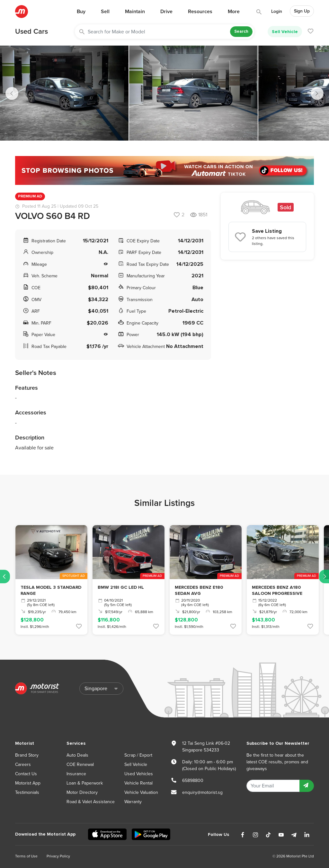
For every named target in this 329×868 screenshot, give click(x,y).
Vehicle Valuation (141, 792)
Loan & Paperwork (85, 783)
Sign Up (302, 11)
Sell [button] (105, 12)
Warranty (133, 802)
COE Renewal (80, 764)
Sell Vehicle (285, 32)
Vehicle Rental (138, 783)
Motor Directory (82, 792)
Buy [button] (81, 12)
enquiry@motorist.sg (202, 792)
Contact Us (26, 774)
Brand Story (27, 755)
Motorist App (28, 783)
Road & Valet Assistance (91, 802)
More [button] (234, 12)
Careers (23, 764)
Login (277, 11)
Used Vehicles (139, 774)
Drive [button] (166, 12)
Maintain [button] (135, 12)
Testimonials (27, 792)
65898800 (193, 781)
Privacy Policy (58, 856)
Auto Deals (77, 755)
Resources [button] (200, 12)
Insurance (76, 774)
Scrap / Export (138, 755)
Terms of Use (26, 856)
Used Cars (31, 31)
